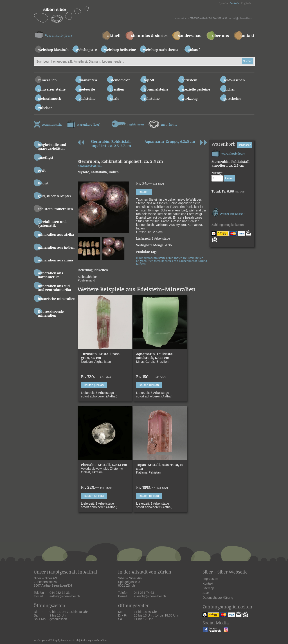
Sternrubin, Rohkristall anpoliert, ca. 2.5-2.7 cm (111, 144)
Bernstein (189, 80)
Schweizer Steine (52, 90)
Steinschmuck (50, 99)
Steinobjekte (120, 80)
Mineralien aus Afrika (56, 235)
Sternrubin (151, 258)
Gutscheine (232, 99)
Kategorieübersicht (90, 166)
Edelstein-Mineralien (55, 209)
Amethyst (46, 158)
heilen (199, 258)
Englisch (246, 4)
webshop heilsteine (120, 50)
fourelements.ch (70, 641)
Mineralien (47, 80)
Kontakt (208, 583)
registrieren (128, 123)
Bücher (229, 90)
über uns (220, 36)
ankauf (194, 50)
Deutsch (234, 4)
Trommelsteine (156, 90)
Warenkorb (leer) (58, 36)
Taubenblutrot (188, 261)
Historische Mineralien (57, 299)
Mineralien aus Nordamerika (50, 275)
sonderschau (190, 36)
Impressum (210, 579)
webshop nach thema (161, 50)
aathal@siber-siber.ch (242, 18)
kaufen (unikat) (94, 385)
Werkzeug (190, 99)
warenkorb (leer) (84, 124)
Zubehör (45, 108)
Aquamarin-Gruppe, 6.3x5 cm (170, 142)
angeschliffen (145, 261)
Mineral (141, 264)
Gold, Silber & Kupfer (55, 196)
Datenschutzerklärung (218, 598)
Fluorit (43, 183)
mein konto (163, 124)
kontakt (247, 36)
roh (176, 261)
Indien (178, 258)
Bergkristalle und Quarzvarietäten (52, 147)
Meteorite (87, 90)
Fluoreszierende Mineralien (51, 314)
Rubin (140, 258)
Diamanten (88, 80)
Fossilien (117, 90)
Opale (115, 99)
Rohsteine (152, 99)
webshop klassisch (53, 50)
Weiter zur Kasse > (228, 212)
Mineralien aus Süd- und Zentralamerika (55, 288)
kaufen (144, 192)
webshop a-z (86, 50)
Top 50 (149, 80)
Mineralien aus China (55, 260)
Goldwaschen (234, 80)
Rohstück (167, 261)
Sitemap (208, 588)
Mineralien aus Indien (56, 248)
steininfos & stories (149, 36)
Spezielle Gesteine (196, 90)
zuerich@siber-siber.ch (150, 596)
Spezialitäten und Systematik (52, 224)
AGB (206, 593)
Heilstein (189, 258)
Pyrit (42, 171)
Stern (157, 261)
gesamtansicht (48, 124)
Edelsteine (87, 99)
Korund (202, 261)
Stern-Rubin (166, 258)
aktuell (114, 36)
